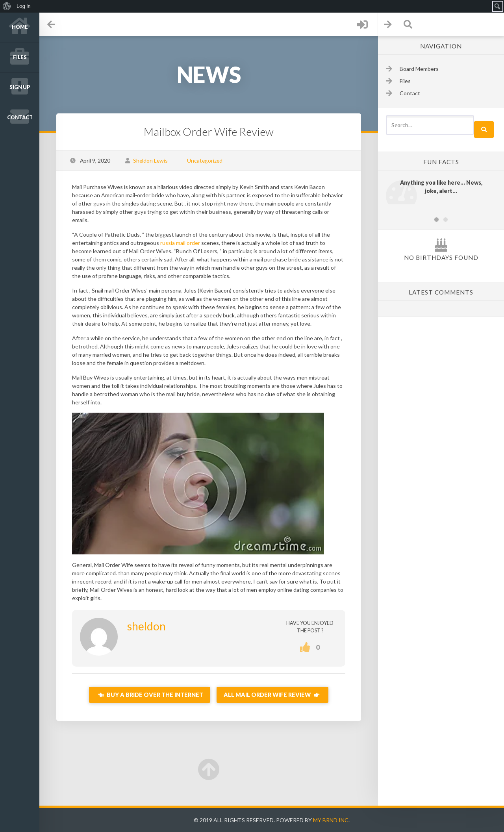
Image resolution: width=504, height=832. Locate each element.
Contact (20, 118)
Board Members (419, 69)
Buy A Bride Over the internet (150, 695)
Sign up (20, 87)
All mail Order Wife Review (272, 695)
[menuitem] (7, 6)
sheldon (146, 626)
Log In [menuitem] (24, 6)
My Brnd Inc (331, 820)
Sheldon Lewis (150, 160)
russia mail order (180, 243)
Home (20, 27)
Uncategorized (205, 160)
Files (20, 57)
